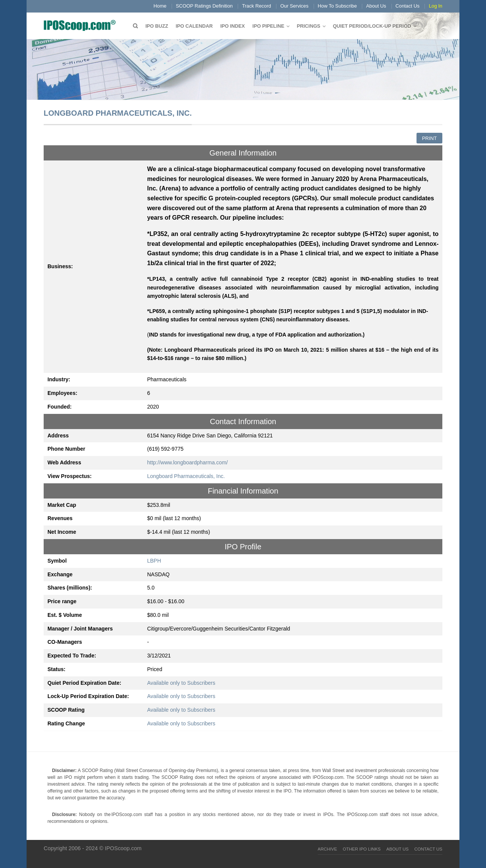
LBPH (154, 561)
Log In (436, 6)
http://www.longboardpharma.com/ (188, 462)
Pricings (309, 26)
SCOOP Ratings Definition (204, 6)
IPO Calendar (194, 26)
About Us (376, 6)
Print (429, 138)
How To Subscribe (337, 6)
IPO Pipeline (268, 26)
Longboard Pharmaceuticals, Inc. (186, 476)
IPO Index (233, 26)
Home (160, 6)
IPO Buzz (157, 26)
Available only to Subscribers (181, 683)
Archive (327, 849)
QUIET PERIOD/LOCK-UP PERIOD (372, 26)
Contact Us (408, 6)
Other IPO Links (362, 849)
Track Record (256, 6)
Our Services (294, 6)
